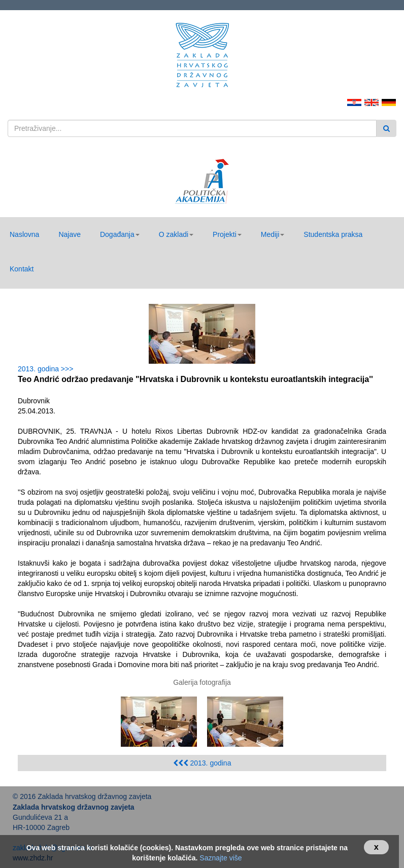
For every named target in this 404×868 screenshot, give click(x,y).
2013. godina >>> (47, 369)
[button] (120, 234)
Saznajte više (221, 858)
